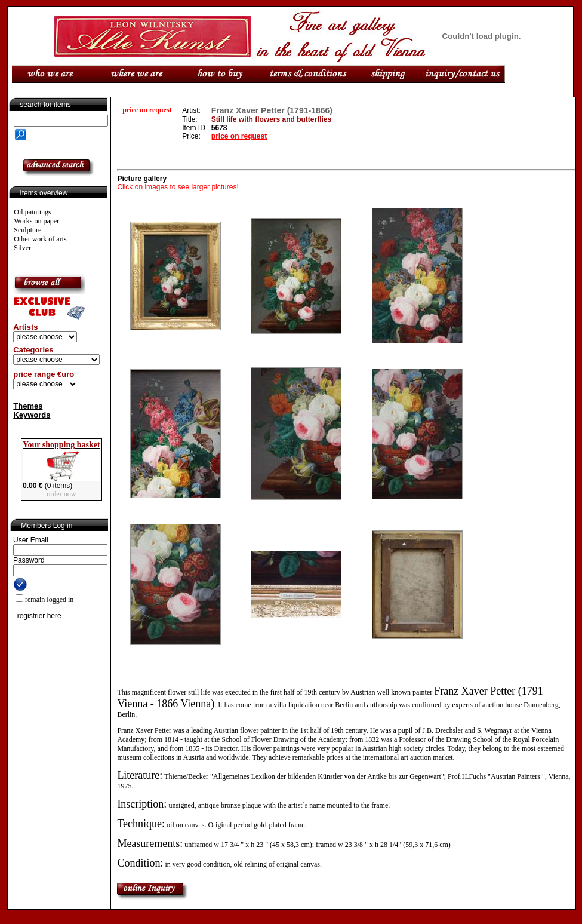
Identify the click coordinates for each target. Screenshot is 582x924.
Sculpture (27, 230)
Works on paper (36, 221)
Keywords (32, 415)
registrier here (39, 616)
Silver (22, 248)
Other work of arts (40, 239)
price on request (147, 110)
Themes (28, 406)
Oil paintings (32, 212)
